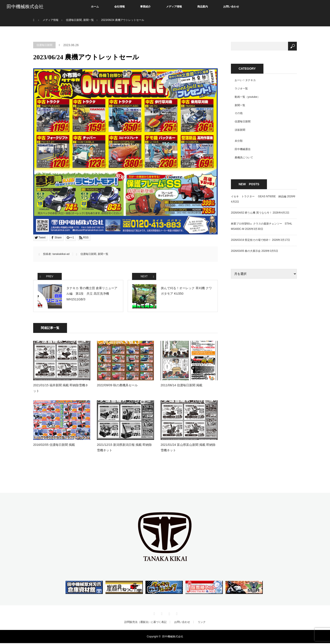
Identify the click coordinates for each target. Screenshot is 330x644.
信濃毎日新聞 (44, 45)
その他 (239, 113)
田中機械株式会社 (25, 7)
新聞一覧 (103, 254)
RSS (176, 614)
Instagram (169, 614)
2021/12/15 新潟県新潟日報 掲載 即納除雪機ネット (124, 448)
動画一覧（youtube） (247, 97)
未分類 (239, 141)
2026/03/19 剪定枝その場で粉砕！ (251, 240)
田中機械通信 (243, 149)
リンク (202, 623)
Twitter (154, 614)
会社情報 (120, 7)
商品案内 (203, 7)
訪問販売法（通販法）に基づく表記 (145, 623)
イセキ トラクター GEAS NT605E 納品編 (259, 196)
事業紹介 (145, 7)
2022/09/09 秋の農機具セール (117, 386)
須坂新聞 (240, 130)
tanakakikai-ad (61, 254)
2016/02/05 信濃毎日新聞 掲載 (54, 446)
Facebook (161, 614)
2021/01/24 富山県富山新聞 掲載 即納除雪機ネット (188, 448)
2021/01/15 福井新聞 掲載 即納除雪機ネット (61, 389)
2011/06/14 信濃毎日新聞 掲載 (181, 386)
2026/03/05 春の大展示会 (246, 251)
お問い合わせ (231, 7)
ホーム (95, 7)
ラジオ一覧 (241, 89)
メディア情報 (174, 7)
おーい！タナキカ (245, 80)
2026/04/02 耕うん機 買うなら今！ (251, 213)
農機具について (244, 158)
